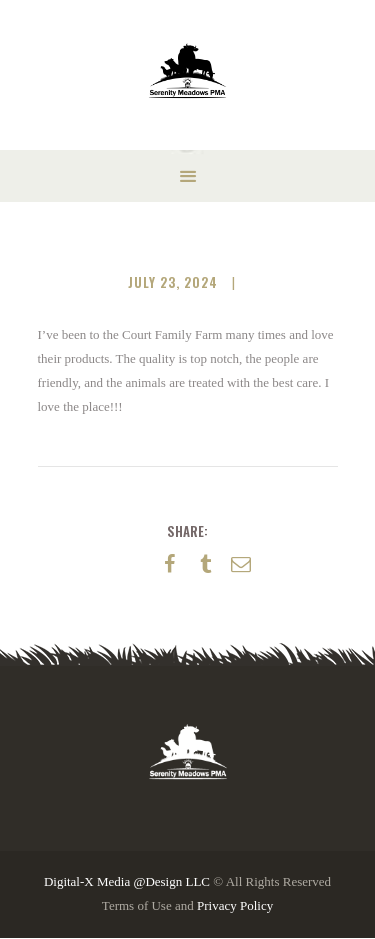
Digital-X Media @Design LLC (127, 881)
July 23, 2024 (173, 282)
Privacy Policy (235, 905)
